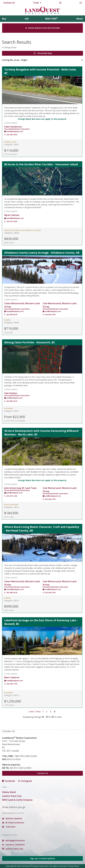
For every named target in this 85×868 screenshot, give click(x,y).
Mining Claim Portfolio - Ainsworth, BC (30, 342)
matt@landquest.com (15, 681)
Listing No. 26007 (12, 144)
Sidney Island (9, 792)
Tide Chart (9, 827)
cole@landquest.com (53, 311)
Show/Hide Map (43, 53)
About (80, 19)
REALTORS (51, 19)
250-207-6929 (12, 221)
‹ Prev (38, 712)
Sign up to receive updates (43, 858)
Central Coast (10, 142)
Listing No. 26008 (12, 233)
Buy (4, 19)
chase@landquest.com (15, 311)
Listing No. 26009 (12, 322)
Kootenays (9, 408)
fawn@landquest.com (15, 131)
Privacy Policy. (73, 866)
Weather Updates (12, 818)
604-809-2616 (12, 401)
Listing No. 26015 (12, 695)
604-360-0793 (50, 315)
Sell (27, 19)
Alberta (7, 320)
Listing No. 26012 (12, 507)
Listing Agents (11, 123)
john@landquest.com (15, 493)
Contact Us (9, 3)
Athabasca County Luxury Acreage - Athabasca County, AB (42, 253)
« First (31, 712)
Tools (37, 3)
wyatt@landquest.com (15, 218)
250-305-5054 (12, 135)
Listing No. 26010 (12, 411)
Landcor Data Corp (12, 796)
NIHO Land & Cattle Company (17, 800)
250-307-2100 (12, 496)
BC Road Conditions (13, 823)
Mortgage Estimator (14, 840)
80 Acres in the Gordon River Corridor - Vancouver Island (41, 164)
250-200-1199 (12, 684)
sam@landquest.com (14, 398)
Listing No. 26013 (12, 601)
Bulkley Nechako (11, 505)
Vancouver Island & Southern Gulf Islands (23, 230)
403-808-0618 (12, 315)
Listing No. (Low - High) (15, 60)
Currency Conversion (13, 845)
